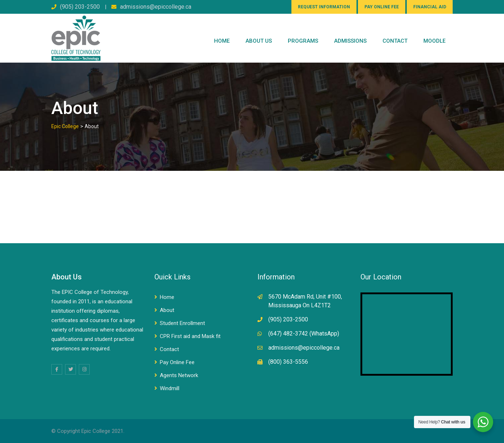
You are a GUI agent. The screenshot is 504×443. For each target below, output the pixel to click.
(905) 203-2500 (80, 7)
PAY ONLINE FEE (382, 7)
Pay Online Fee (177, 362)
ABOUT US (259, 41)
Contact (169, 349)
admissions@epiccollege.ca (156, 7)
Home (222, 41)
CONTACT (395, 41)
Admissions (350, 41)
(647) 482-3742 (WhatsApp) (304, 334)
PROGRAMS (303, 41)
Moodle (434, 41)
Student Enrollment (182, 323)
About (167, 310)
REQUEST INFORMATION (324, 7)
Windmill (170, 388)
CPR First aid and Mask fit (190, 336)
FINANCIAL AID (430, 7)
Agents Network (179, 375)
